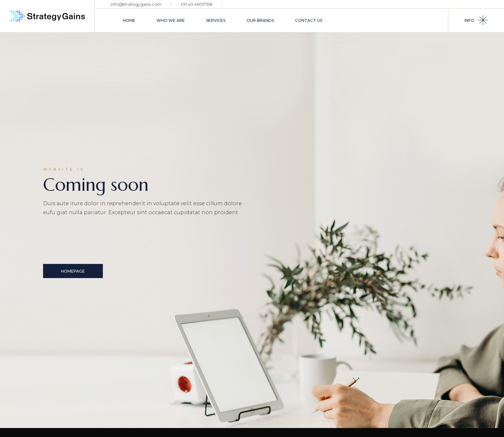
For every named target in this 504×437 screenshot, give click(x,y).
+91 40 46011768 (197, 4)
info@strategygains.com (136, 4)
